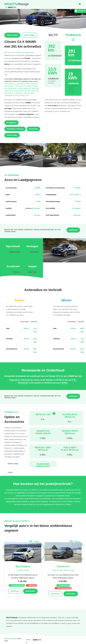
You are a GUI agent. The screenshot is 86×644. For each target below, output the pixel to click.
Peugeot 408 (19, 91)
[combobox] (16, 464)
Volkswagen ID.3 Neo (12, 95)
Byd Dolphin (22, 84)
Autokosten (73, 230)
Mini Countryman (32, 84)
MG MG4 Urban (30, 91)
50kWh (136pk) (69, 570)
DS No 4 (22, 86)
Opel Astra (27, 88)
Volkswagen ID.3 (11, 84)
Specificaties (30, 591)
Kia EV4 (29, 86)
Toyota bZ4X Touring (16, 88)
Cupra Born (19, 93)
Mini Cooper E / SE (11, 86)
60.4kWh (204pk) (23, 570)
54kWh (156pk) (57, 570)
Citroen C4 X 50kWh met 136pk (18, 52)
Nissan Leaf (25, 95)
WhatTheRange (11, 638)
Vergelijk (80, 11)
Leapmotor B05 (29, 93)
